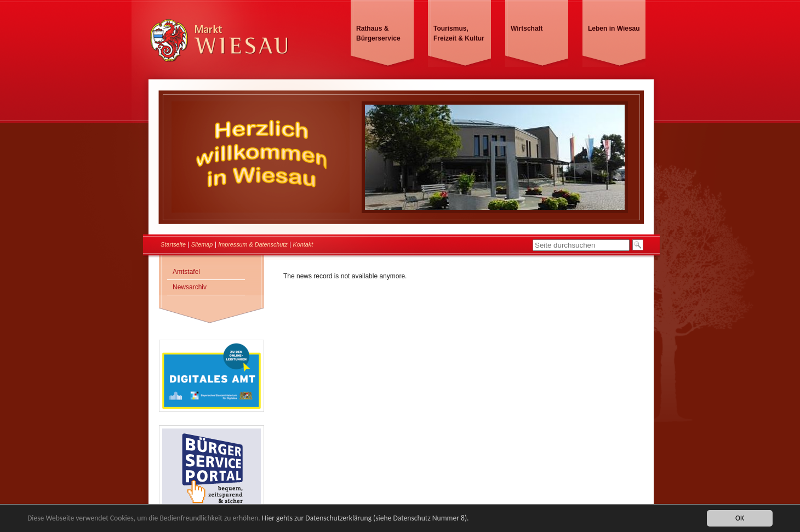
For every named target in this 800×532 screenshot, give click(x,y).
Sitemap (202, 244)
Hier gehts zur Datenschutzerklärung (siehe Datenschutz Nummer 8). (365, 518)
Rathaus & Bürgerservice (378, 33)
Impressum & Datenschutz (253, 244)
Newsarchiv (190, 287)
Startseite (173, 244)
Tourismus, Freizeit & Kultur (459, 33)
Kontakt (303, 244)
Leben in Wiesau (614, 28)
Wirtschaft (527, 28)
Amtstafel (186, 272)
